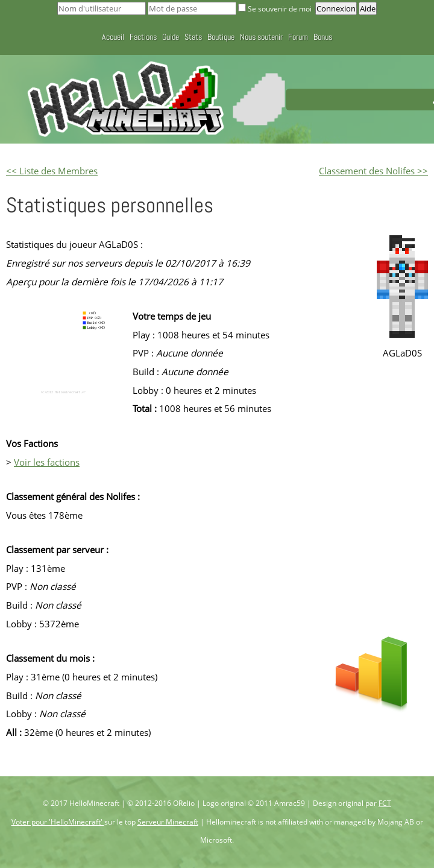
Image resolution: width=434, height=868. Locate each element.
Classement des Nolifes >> (373, 171)
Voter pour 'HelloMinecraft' (58, 822)
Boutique (221, 37)
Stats (193, 37)
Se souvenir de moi (276, 9)
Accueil (113, 37)
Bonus (323, 37)
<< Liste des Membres (52, 171)
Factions (143, 37)
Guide (171, 37)
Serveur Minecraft (168, 822)
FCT (385, 803)
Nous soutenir (261, 37)
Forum (298, 37)
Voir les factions (47, 462)
